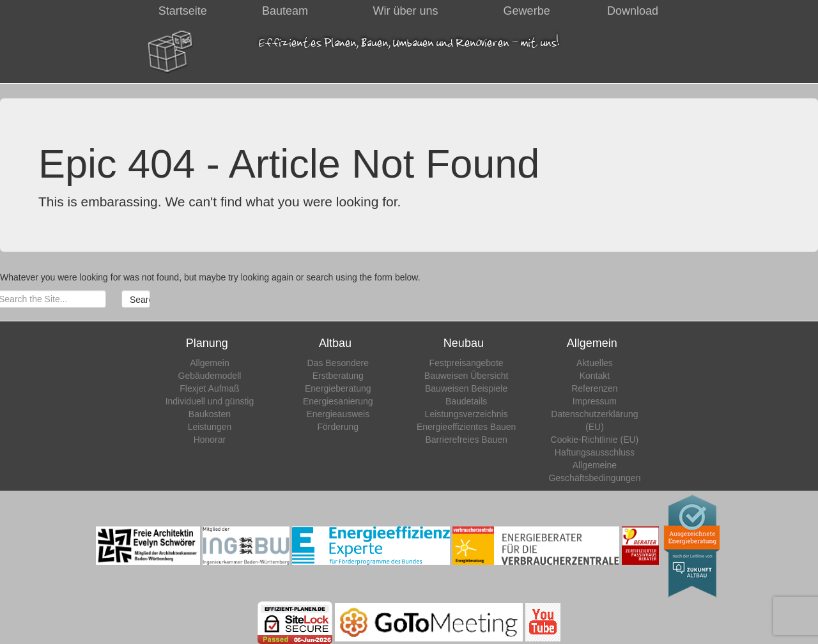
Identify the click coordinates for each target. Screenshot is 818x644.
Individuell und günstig (210, 401)
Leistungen (210, 427)
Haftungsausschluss (595, 452)
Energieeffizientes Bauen (466, 427)
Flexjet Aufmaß (209, 388)
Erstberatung (338, 376)
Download (633, 11)
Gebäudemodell (210, 376)
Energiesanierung (338, 401)
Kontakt (595, 376)
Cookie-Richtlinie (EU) (595, 440)
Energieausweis (338, 414)
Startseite (183, 11)
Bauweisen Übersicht (467, 376)
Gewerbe (527, 11)
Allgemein (209, 363)
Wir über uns (406, 11)
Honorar (210, 440)
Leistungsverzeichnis (467, 414)
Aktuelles (595, 363)
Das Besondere (338, 363)
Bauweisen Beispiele (466, 388)
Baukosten (210, 414)
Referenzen (594, 388)
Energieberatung (338, 388)
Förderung (338, 427)
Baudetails (466, 401)
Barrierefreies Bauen (466, 440)
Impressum (595, 401)
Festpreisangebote (467, 363)
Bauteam (285, 11)
